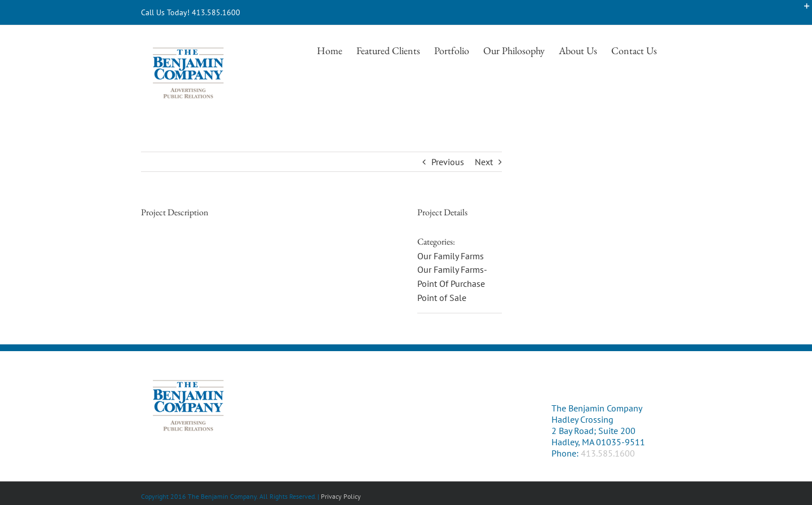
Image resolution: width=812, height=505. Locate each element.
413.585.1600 (608, 453)
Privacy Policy (341, 496)
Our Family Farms (451, 256)
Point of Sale (442, 298)
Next (484, 162)
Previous (448, 162)
